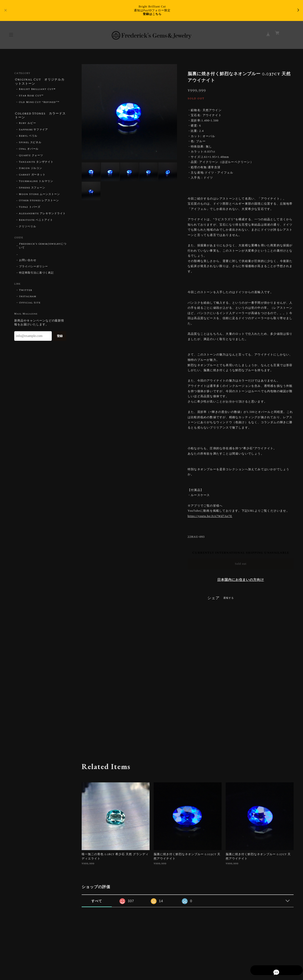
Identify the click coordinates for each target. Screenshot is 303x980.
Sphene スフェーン (32, 189)
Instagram (28, 298)
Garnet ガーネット (32, 176)
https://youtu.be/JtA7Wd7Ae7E (210, 516)
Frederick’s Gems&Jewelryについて (43, 248)
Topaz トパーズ (30, 209)
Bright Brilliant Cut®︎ (37, 90)
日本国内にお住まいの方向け (241, 580)
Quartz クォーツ (31, 157)
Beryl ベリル (28, 138)
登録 (60, 338)
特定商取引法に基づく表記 (36, 275)
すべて (97, 901)
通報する (229, 598)
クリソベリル (27, 228)
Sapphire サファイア (33, 131)
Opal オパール (29, 151)
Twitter (26, 292)
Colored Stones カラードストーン (39, 117)
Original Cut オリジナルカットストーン (40, 82)
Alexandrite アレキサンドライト (42, 215)
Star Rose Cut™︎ (31, 97)
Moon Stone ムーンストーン (39, 196)
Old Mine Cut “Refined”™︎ (39, 103)
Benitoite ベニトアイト (36, 222)
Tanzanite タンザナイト (36, 164)
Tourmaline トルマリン (36, 183)
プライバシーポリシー (33, 268)
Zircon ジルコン (31, 170)
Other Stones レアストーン (39, 202)
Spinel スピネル (30, 144)
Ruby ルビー (27, 125)
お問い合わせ (28, 262)
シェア (214, 598)
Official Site (30, 304)
